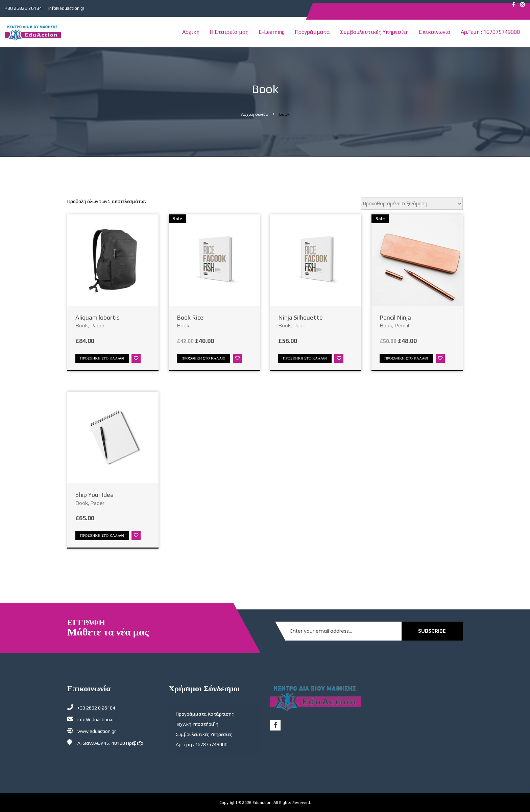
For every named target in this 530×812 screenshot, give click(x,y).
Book (82, 326)
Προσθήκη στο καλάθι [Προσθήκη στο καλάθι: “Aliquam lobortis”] (102, 358)
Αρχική (191, 32)
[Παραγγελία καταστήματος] (412, 204)
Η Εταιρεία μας (229, 32)
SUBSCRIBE (433, 631)
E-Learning (272, 32)
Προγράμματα (312, 32)
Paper (97, 326)
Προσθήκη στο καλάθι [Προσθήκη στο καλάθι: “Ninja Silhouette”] (305, 358)
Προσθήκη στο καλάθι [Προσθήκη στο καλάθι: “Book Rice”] (203, 358)
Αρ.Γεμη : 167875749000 (490, 32)
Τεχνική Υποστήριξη (197, 724)
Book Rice (190, 317)
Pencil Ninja (395, 317)
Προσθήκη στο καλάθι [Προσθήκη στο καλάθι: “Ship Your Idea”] (102, 535)
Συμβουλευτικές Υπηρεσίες (374, 32)
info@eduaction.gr (66, 8)
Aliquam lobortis (98, 317)
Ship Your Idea (94, 495)
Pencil (402, 326)
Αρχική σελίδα (255, 114)
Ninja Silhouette (300, 317)
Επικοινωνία (435, 32)
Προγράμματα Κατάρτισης (205, 714)
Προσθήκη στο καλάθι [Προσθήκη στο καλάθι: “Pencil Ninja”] (406, 358)
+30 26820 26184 (23, 8)
